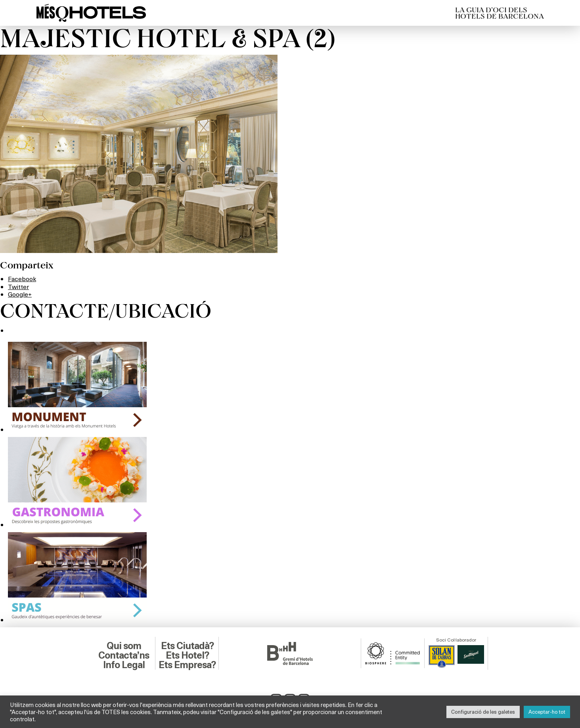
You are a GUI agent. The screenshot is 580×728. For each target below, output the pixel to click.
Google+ (20, 294)
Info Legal (124, 665)
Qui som (124, 646)
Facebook (22, 279)
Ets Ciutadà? (187, 646)
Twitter (18, 286)
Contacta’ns (124, 655)
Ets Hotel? (187, 655)
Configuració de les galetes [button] (483, 712)
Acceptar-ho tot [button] (547, 712)
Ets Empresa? (187, 665)
